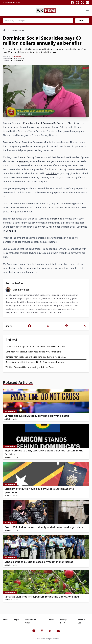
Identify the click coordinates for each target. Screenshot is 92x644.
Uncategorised (18, 30)
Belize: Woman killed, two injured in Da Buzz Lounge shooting (35, 362)
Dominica (51, 173)
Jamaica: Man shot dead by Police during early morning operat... (36, 357)
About (6, 620)
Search (82, 20)
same (22, 161)
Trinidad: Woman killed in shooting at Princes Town (30, 367)
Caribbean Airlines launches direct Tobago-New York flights (33, 352)
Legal (17, 620)
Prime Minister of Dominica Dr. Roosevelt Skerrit (49, 123)
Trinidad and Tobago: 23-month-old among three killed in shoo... (36, 347)
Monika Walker (16, 57)
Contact (51, 620)
